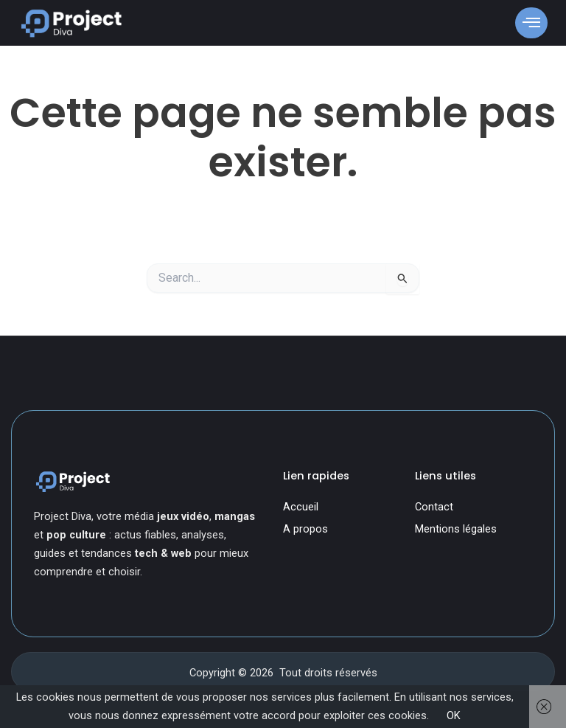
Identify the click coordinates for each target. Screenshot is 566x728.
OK (454, 715)
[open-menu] (531, 22)
